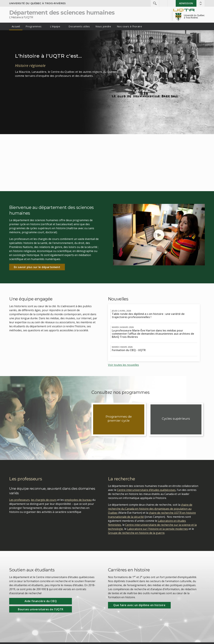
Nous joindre (103, 26)
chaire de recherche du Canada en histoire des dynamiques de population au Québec (150, 509)
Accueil (16, 26)
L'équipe (55, 26)
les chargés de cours (44, 500)
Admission (186, 3)
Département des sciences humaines (62, 13)
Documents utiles (79, 26)
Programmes (34, 26)
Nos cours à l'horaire (129, 26)
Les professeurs (19, 500)
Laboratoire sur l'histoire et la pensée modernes (157, 529)
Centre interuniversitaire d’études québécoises (146, 490)
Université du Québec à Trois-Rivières (37, 3)
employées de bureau (78, 500)
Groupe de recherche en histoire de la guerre (136, 533)
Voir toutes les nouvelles (123, 365)
